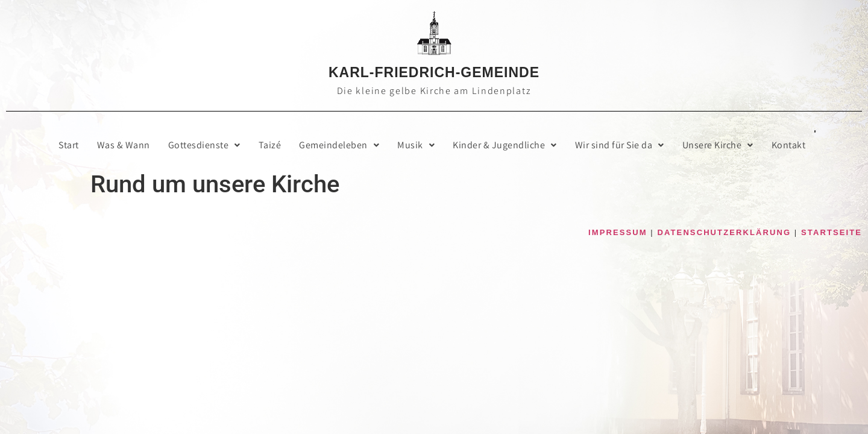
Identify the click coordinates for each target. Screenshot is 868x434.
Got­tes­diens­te (204, 145)
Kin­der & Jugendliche (505, 145)
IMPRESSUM (618, 232)
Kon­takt (789, 145)
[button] (204, 145)
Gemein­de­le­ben (339, 145)
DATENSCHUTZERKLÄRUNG (725, 232)
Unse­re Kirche (718, 145)
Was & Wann (124, 145)
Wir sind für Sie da (620, 145)
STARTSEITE (832, 232)
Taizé (270, 145)
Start (69, 145)
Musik (416, 145)
